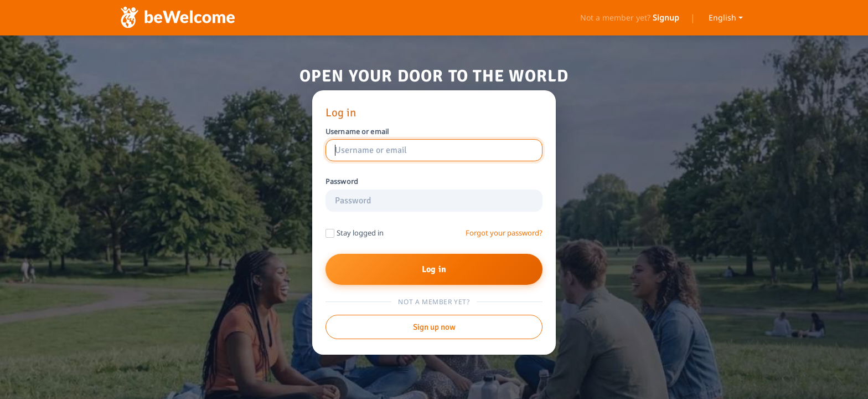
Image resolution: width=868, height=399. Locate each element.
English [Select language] (722, 17)
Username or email (357, 132)
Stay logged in (360, 233)
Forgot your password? (504, 233)
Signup (666, 18)
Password (342, 182)
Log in (434, 269)
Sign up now (434, 327)
